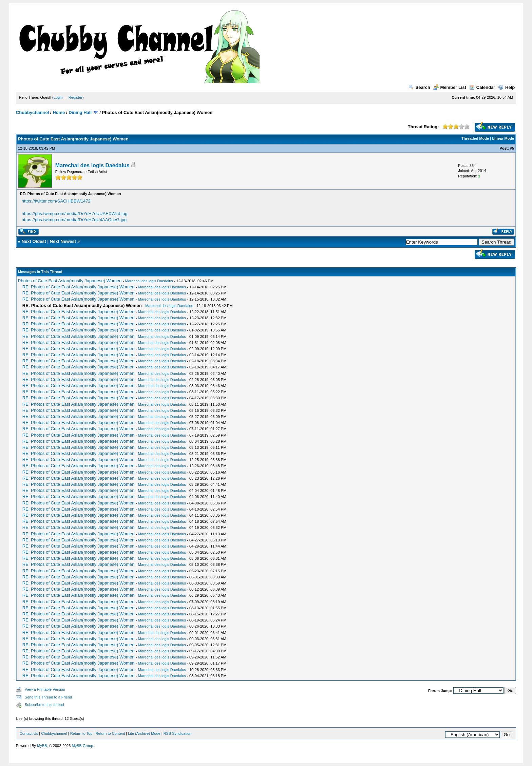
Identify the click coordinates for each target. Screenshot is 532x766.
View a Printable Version (45, 689)
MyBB (42, 746)
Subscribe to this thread (44, 705)
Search (419, 87)
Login (58, 97)
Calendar (482, 87)
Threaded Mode (475, 138)
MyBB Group (82, 746)
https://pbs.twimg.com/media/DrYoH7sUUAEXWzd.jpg (75, 214)
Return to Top (81, 733)
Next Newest (63, 241)
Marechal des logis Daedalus (92, 165)
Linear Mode (503, 138)
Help (506, 87)
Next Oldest (34, 241)
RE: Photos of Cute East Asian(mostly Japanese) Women (79, 287)
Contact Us (29, 733)
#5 (512, 148)
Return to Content (110, 733)
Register (75, 97)
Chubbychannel (33, 112)
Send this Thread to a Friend (48, 697)
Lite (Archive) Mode (144, 733)
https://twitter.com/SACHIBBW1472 (56, 201)
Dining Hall (80, 112)
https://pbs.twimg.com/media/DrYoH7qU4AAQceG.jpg (74, 220)
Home (59, 112)
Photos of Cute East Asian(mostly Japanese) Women (70, 281)
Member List (450, 87)
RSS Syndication (178, 733)
